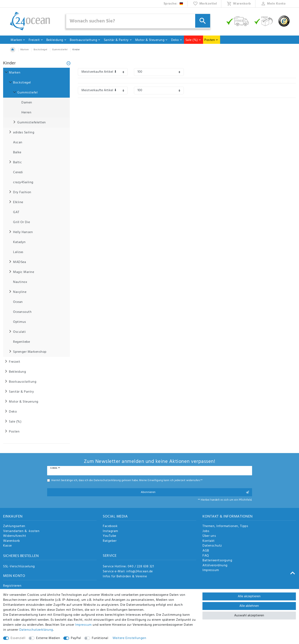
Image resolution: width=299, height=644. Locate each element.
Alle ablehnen (249, 606)
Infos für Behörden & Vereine (125, 576)
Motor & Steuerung (152, 40)
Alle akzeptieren (249, 596)
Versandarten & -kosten (21, 531)
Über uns (209, 536)
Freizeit (36, 40)
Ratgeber (110, 541)
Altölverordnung (215, 566)
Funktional (100, 638)
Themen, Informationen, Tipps (225, 526)
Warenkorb (12, 541)
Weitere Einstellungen (129, 638)
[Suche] (203, 21)
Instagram (110, 531)
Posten (211, 40)
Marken (18, 40)
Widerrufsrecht (15, 536)
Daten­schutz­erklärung (36, 630)
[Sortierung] (103, 72)
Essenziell (18, 638)
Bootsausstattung (85, 40)
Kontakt (209, 541)
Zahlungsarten (14, 526)
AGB (206, 551)
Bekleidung (56, 40)
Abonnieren (195, 492)
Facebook (110, 526)
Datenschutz (212, 546)
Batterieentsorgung (217, 561)
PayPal (76, 638)
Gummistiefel (60, 50)
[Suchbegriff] (138, 21)
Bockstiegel (40, 50)
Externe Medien (48, 638)
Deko (177, 40)
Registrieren (12, 586)
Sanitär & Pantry (118, 40)
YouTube (110, 536)
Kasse (7, 546)
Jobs (206, 531)
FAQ (206, 556)
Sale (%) (193, 40)
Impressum (211, 570)
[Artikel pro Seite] (159, 72)
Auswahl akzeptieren (249, 616)
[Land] (173, 4)
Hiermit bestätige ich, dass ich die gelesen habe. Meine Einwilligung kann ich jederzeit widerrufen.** (127, 480)
